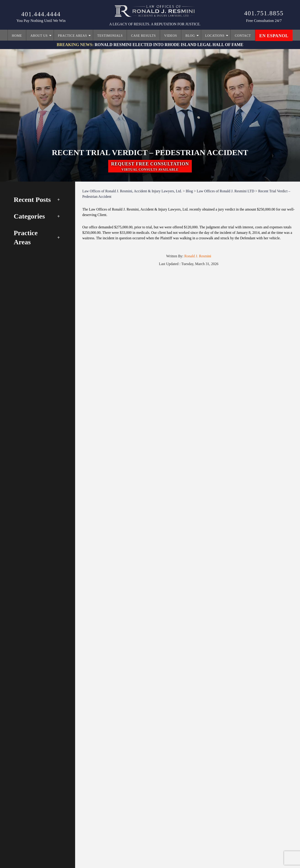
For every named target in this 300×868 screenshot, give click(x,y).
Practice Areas (72, 36)
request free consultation (150, 167)
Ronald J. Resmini (198, 256)
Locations (215, 36)
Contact (243, 36)
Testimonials (110, 36)
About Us (39, 36)
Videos (171, 36)
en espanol (274, 36)
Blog (190, 36)
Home (17, 36)
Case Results (143, 36)
